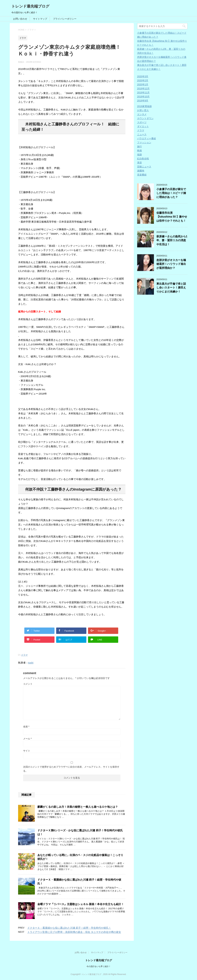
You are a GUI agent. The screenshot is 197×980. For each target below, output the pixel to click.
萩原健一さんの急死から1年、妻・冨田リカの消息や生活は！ (172, 240)
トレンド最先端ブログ (30, 6)
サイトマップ (40, 19)
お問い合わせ (20, 19)
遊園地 (141, 171)
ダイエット (143, 126)
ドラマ (24, 655)
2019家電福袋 (144, 106)
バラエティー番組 (147, 138)
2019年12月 (143, 88)
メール (27, 739)
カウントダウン (145, 118)
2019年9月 (143, 101)
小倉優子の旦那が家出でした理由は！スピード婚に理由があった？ (171, 193)
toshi (31, 663)
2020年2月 (143, 80)
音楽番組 (142, 175)
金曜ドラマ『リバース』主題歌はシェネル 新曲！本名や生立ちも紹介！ (81, 904)
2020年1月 (143, 84)
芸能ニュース (144, 167)
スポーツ (142, 122)
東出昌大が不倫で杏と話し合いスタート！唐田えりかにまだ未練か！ (171, 288)
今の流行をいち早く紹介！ (99, 966)
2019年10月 (143, 97)
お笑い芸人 (143, 110)
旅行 (139, 146)
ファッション (144, 142)
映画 (139, 151)
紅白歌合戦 (143, 159)
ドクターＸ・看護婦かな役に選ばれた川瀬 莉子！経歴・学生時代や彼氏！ (69, 928)
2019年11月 (143, 93)
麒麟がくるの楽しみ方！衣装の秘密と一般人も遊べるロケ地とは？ (78, 807)
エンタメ (142, 114)
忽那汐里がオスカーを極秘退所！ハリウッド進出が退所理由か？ (171, 264)
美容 (139, 163)
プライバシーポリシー (65, 19)
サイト (27, 751)
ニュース (142, 134)
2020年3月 (143, 76)
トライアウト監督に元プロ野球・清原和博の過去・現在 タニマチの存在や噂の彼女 (74, 932)
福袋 (139, 155)
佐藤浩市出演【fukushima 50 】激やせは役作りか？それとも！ (172, 217)
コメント (28, 684)
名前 (26, 727)
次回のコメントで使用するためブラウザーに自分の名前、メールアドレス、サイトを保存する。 (71, 769)
